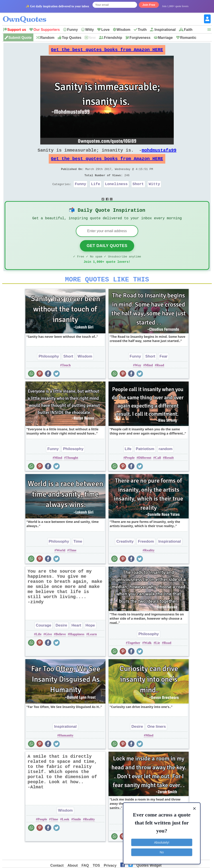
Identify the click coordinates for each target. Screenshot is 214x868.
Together (134, 656)
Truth (142, 30)
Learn (92, 648)
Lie (158, 656)
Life (96, 192)
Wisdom (123, 30)
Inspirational (165, 30)
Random (47, 38)
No (162, 851)
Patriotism (145, 462)
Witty (90, 30)
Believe (61, 648)
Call (158, 471)
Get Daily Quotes (107, 257)
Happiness (77, 648)
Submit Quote (20, 38)
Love (105, 30)
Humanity (66, 749)
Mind (149, 379)
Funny (73, 30)
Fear (164, 370)
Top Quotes (72, 38)
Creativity (125, 555)
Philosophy (49, 370)
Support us (17, 30)
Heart (76, 639)
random (166, 462)
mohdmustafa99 (159, 154)
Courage (43, 639)
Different (145, 471)
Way (138, 379)
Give (48, 648)
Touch (66, 379)
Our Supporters (46, 30)
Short (138, 192)
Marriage (165, 38)
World (61, 564)
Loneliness (116, 192)
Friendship (113, 38)
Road (160, 379)
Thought (72, 471)
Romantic (188, 38)
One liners (156, 740)
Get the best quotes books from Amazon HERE (107, 51)
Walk (148, 656)
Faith (188, 30)
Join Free (149, 5)
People (130, 471)
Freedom (146, 555)
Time (78, 555)
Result (169, 471)
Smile (77, 833)
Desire (61, 639)
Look (66, 833)
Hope (90, 639)
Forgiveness (140, 38)
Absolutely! (162, 842)
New (92, 38)
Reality (149, 564)
